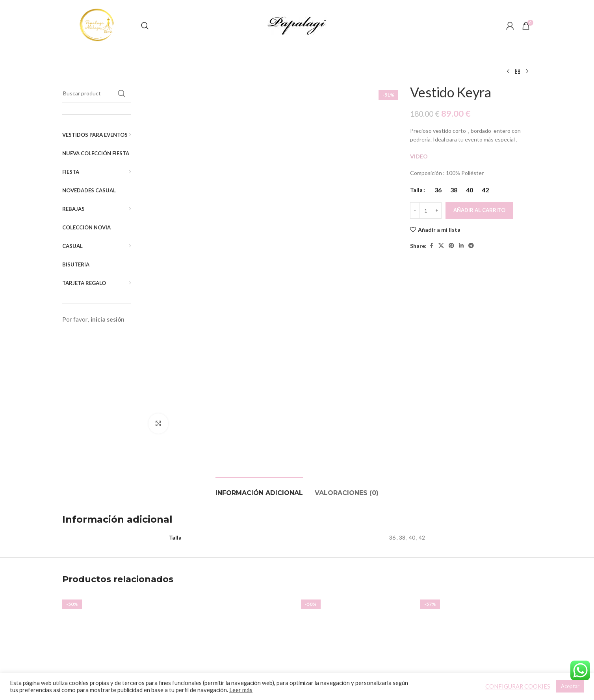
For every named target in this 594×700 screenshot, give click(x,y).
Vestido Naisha (357, 575)
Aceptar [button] (570, 686)
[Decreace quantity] (415, 210)
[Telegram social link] (471, 246)
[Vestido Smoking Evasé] (237, 512)
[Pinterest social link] (451, 246)
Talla (416, 190)
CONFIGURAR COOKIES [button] (518, 686)
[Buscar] (145, 26)
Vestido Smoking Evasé (237, 586)
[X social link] (441, 246)
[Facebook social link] (431, 246)
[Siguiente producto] (527, 72)
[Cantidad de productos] (426, 210)
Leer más (241, 690)
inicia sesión (108, 319)
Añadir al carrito (479, 210)
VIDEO (420, 156)
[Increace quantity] (437, 210)
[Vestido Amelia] (118, 512)
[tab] (259, 352)
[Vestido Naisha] (357, 512)
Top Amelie (476, 586)
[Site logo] (98, 25)
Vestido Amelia (118, 575)
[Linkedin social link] (461, 246)
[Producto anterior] (508, 72)
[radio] (438, 190)
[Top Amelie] (476, 512)
